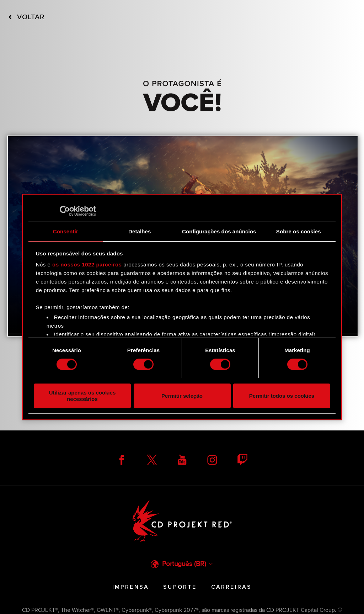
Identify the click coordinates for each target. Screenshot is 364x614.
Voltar (26, 17)
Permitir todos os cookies (282, 396)
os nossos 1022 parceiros (87, 264)
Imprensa (131, 587)
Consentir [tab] (66, 231)
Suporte (180, 587)
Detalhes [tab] (140, 231)
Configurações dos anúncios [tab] (219, 231)
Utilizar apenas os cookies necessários (82, 396)
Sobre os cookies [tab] (299, 231)
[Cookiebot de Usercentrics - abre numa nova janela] (65, 211)
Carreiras (232, 587)
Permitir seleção (182, 396)
